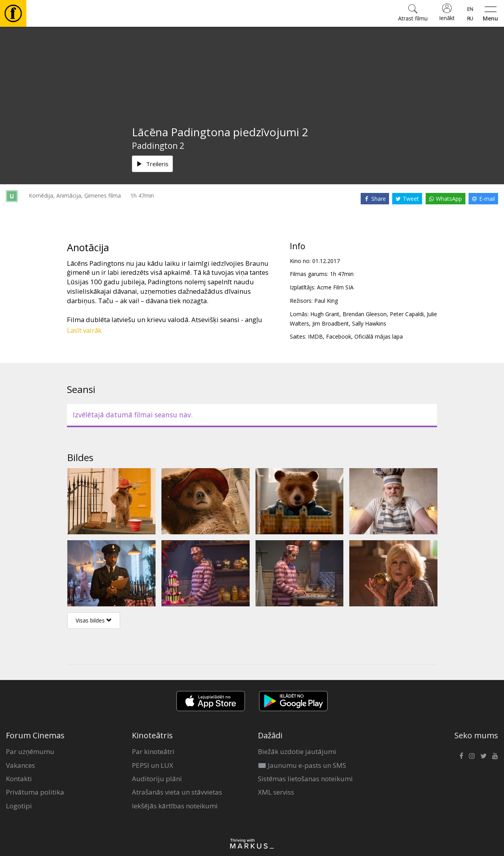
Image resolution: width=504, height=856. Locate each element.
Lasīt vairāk (84, 330)
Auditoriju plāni (157, 779)
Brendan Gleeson (365, 314)
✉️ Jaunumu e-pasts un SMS (302, 765)
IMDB (315, 336)
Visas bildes (94, 620)
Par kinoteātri (153, 751)
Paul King (326, 301)
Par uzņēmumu (30, 751)
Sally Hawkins (369, 323)
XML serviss (276, 792)
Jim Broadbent (331, 323)
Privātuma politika (35, 792)
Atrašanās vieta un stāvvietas (177, 792)
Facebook (339, 336)
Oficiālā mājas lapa (379, 336)
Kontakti (19, 779)
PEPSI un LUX (153, 765)
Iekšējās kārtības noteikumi (175, 806)
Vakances (20, 765)
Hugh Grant (325, 314)
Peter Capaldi (407, 314)
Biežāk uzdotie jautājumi (297, 751)
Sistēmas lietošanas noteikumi (305, 779)
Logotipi (19, 806)
